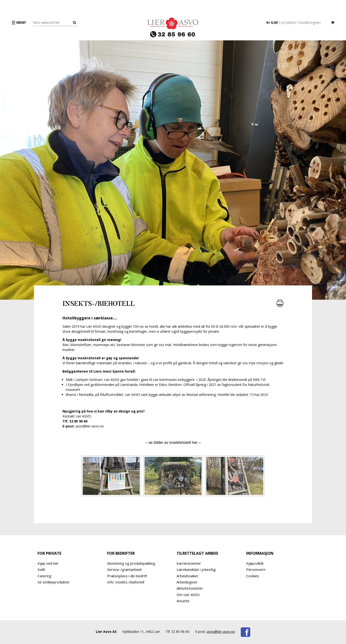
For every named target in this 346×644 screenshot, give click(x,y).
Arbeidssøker (187, 576)
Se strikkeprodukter (54, 582)
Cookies (253, 576)
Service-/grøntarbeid (124, 569)
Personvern (256, 569)
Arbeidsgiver (187, 582)
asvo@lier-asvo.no (221, 632)
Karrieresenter (189, 563)
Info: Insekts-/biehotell (126, 582)
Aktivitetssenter (190, 588)
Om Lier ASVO (188, 595)
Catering (44, 576)
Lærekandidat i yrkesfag (196, 569)
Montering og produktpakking (131, 563)
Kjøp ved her (48, 563)
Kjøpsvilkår (255, 563)
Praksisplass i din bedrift (127, 576)
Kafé (41, 569)
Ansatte (183, 601)
